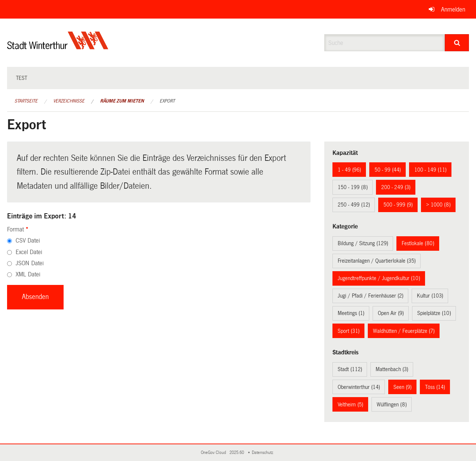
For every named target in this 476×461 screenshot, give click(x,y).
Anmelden (453, 9)
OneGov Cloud (215, 453)
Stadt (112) (350, 369)
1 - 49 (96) (349, 170)
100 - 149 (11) (430, 170)
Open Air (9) (391, 313)
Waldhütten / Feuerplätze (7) (404, 331)
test (22, 78)
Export (167, 101)
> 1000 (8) (438, 205)
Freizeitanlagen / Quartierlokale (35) (377, 261)
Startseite (26, 101)
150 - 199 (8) (353, 187)
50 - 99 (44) (388, 170)
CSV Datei (28, 241)
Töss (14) (435, 387)
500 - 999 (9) (398, 205)
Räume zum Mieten (122, 101)
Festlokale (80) (418, 243)
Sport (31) (349, 331)
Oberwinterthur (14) (359, 387)
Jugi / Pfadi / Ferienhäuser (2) (371, 296)
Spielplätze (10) (434, 313)
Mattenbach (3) (392, 369)
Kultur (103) (430, 296)
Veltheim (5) (350, 405)
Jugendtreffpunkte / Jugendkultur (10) (379, 278)
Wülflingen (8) (392, 405)
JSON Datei (30, 263)
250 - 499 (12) (354, 205)
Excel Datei (29, 252)
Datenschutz (264, 453)
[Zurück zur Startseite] (58, 47)
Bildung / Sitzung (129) (363, 243)
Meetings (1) (351, 313)
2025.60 (237, 453)
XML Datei (28, 274)
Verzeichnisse (69, 101)
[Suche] (457, 43)
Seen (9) (403, 387)
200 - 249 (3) (396, 187)
